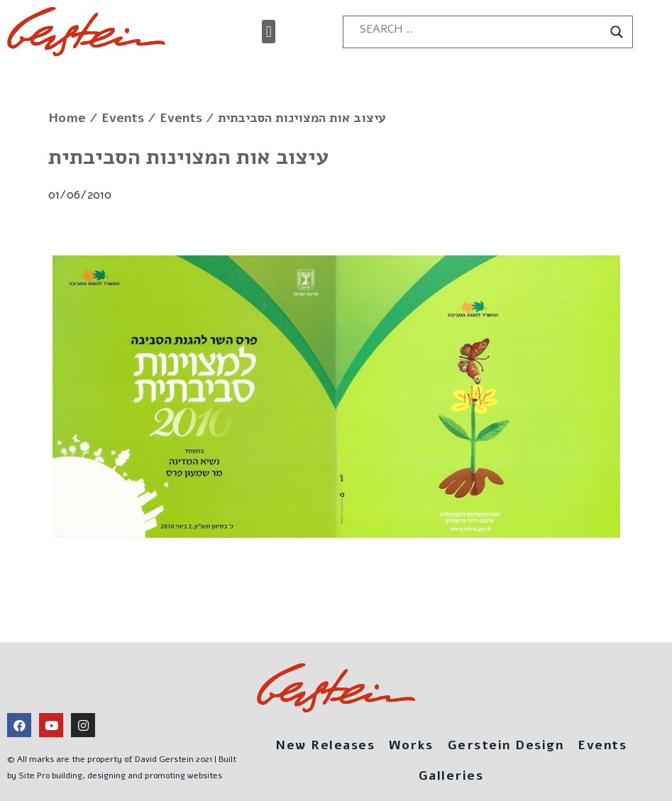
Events (123, 118)
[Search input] (481, 29)
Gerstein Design (506, 745)
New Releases (325, 745)
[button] (269, 32)
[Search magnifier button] (617, 32)
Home (67, 118)
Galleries (451, 775)
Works (411, 745)
